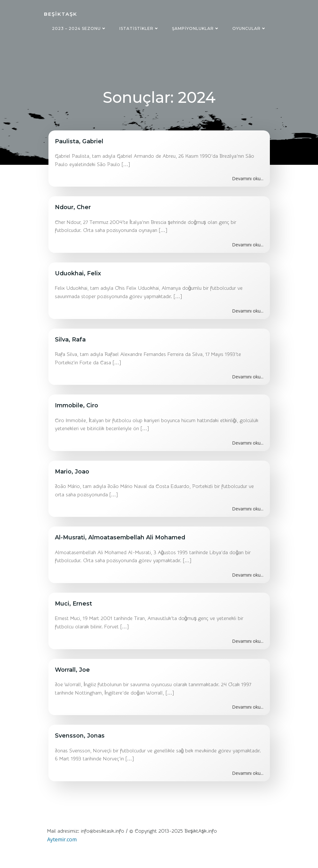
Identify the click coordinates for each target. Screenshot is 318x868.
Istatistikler (139, 28)
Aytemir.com (62, 841)
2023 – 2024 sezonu (79, 28)
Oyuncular (249, 28)
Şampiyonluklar (196, 28)
